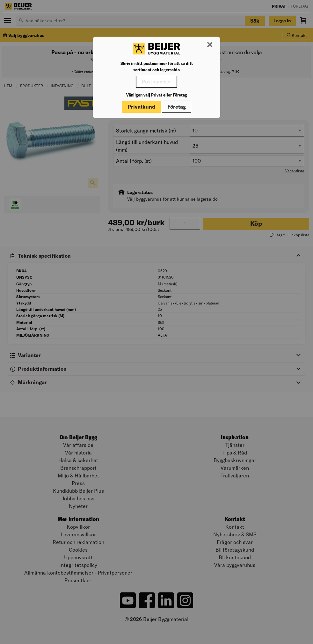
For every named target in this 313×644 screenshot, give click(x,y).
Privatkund (141, 107)
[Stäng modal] (210, 45)
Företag (177, 107)
